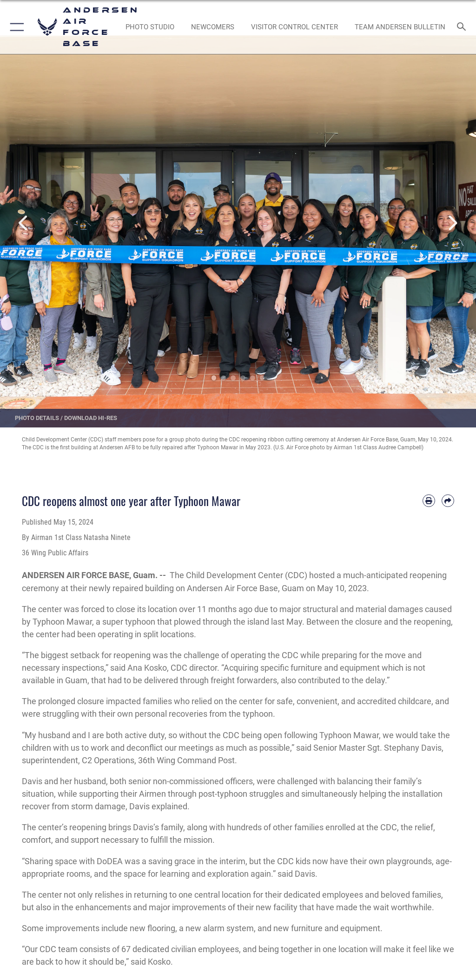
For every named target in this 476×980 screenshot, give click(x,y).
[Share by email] (448, 501)
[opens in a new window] (150, 27)
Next (452, 223)
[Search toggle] (464, 27)
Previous (24, 223)
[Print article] (429, 501)
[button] (15, 27)
